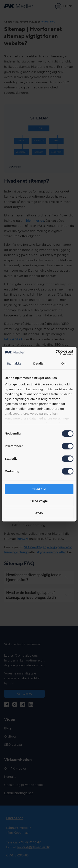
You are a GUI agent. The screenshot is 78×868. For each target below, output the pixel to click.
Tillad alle (39, 489)
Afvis (39, 513)
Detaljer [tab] (39, 363)
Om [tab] (64, 363)
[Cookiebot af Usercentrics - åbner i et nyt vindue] (56, 352)
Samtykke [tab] (14, 363)
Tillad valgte (39, 501)
